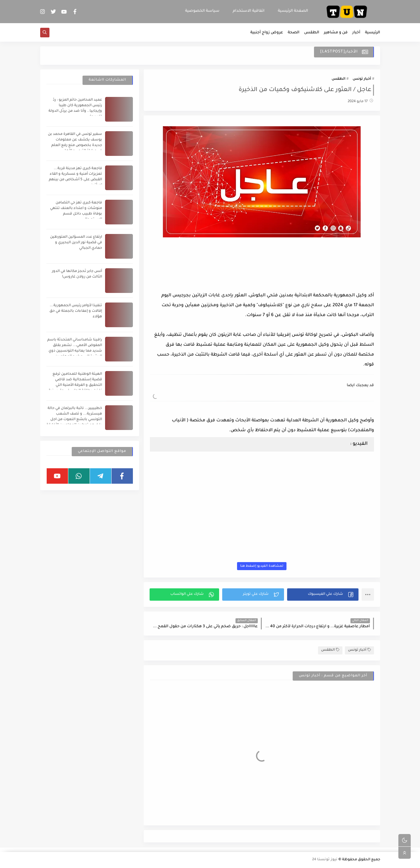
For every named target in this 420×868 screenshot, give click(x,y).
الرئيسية (373, 33)
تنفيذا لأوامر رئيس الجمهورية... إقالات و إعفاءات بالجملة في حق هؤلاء (76, 311)
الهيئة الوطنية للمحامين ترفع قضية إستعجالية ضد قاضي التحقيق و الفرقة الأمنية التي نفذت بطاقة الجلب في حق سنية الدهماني (75, 385)
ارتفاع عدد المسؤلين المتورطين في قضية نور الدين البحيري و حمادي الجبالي (76, 243)
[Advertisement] (262, 274)
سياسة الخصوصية (202, 11)
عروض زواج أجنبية (267, 33)
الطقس (312, 33)
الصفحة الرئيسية (293, 11)
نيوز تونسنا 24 (325, 860)
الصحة (294, 33)
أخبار (356, 33)
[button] (323, 595)
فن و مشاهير (336, 33)
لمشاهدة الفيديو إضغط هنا (262, 566)
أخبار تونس (362, 79)
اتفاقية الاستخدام (249, 11)
